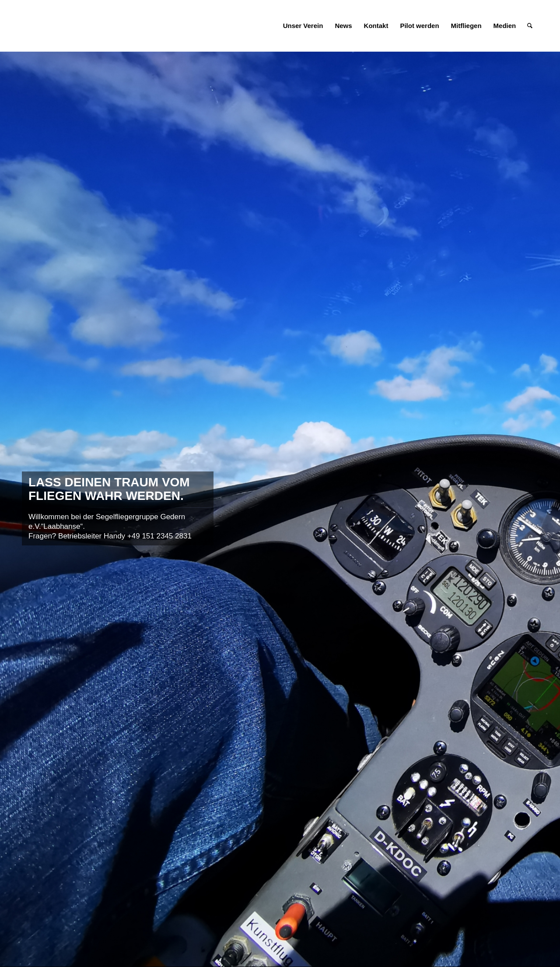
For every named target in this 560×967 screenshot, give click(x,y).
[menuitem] (303, 26)
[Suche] (530, 26)
